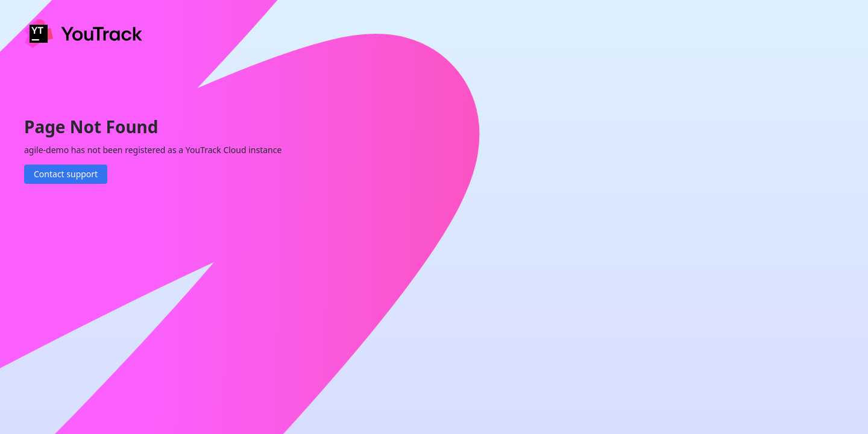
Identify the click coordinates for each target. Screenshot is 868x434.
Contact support (66, 174)
